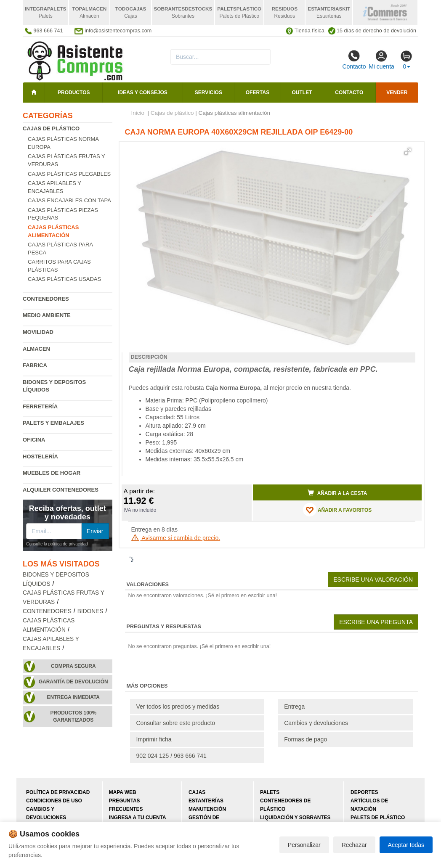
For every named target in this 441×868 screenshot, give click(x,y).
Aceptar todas (406, 845)
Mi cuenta (381, 60)
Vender (397, 93)
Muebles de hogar (52, 473)
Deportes (364, 792)
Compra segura (73, 666)
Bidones (90, 611)
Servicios (209, 93)
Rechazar (354, 845)
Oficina (34, 440)
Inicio (138, 113)
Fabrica (35, 365)
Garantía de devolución (73, 682)
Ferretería (40, 406)
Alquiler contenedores (61, 490)
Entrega (294, 707)
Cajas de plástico (51, 128)
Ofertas (258, 93)
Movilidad (38, 332)
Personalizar (304, 845)
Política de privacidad (58, 792)
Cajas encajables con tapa (69, 200)
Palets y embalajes (53, 423)
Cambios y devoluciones (316, 723)
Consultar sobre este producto (176, 723)
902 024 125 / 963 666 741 (171, 756)
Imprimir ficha (154, 739)
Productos (74, 93)
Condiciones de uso (54, 801)
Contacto (354, 60)
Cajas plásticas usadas (64, 279)
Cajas (197, 792)
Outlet (302, 93)
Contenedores (46, 299)
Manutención (207, 809)
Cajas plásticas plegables (69, 174)
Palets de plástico (378, 818)
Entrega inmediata (73, 697)
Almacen (36, 349)
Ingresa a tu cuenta (138, 818)
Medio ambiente (47, 315)
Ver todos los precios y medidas (178, 707)
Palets (270, 792)
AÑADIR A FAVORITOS (337, 510)
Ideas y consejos (143, 93)
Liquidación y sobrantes (295, 818)
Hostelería (40, 456)
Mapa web (123, 792)
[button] (408, 151)
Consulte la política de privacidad (57, 544)
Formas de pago (306, 739)
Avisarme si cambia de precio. (176, 538)
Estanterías (206, 801)
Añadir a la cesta (337, 493)
